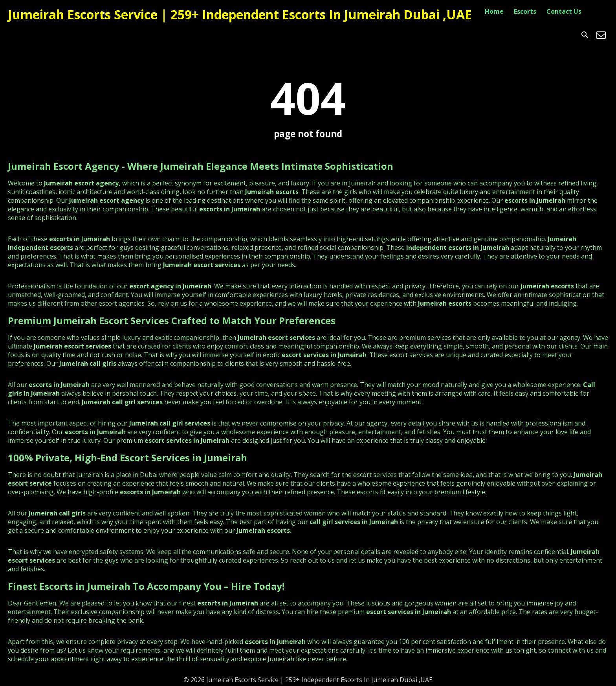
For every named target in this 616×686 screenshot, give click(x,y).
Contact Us (564, 11)
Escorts (525, 11)
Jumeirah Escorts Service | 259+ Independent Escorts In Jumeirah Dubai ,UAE (240, 14)
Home (494, 11)
